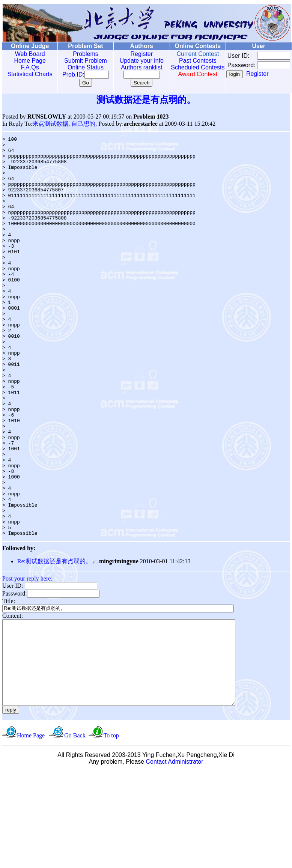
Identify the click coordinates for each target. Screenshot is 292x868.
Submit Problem (80, 61)
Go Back (75, 832)
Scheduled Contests (187, 71)
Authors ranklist (134, 67)
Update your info (133, 61)
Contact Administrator (175, 858)
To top (111, 832)
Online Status (80, 67)
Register (134, 54)
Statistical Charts (28, 74)
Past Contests (187, 61)
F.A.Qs (28, 67)
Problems (80, 54)
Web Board (28, 54)
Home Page (28, 61)
